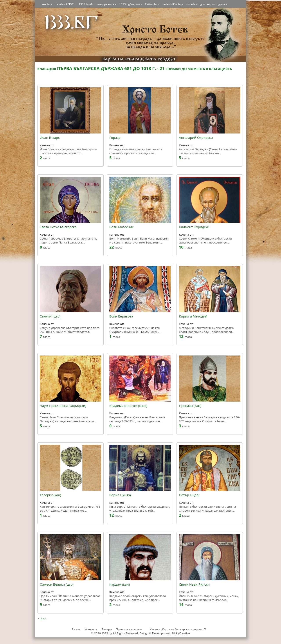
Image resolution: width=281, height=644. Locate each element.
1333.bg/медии (130, 4)
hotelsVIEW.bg (172, 4)
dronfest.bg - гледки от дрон (206, 4)
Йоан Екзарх (50, 138)
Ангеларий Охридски (196, 138)
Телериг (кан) (50, 495)
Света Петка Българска (58, 227)
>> (44, 619)
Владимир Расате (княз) (128, 406)
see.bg (46, 4)
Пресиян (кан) (190, 406)
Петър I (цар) (189, 495)
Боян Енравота (121, 316)
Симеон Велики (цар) (57, 584)
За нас (76, 629)
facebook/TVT (65, 4)
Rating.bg (151, 4)
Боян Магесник (122, 227)
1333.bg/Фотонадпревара (96, 4)
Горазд (115, 138)
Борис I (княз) (120, 495)
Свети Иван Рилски (194, 584)
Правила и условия (129, 629)
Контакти (91, 629)
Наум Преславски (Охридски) (63, 406)
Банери (107, 629)
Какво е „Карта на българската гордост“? (178, 629)
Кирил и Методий (193, 316)
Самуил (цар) (50, 316)
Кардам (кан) (120, 584)
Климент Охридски (194, 227)
